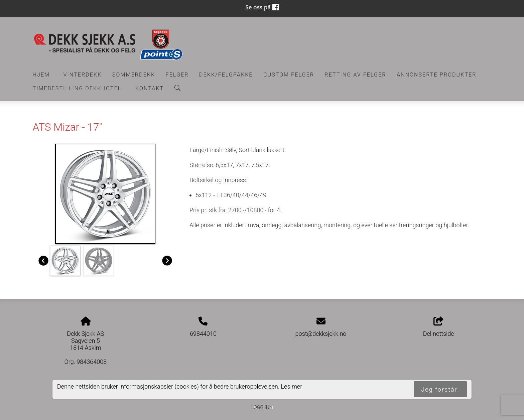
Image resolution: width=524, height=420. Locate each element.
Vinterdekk (82, 75)
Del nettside (439, 327)
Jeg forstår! (440, 389)
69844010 (203, 334)
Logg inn (262, 407)
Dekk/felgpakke (226, 75)
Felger (177, 75)
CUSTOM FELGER (289, 75)
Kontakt (150, 88)
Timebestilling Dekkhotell (79, 88)
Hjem (41, 75)
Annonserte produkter (437, 75)
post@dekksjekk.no (321, 334)
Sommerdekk (134, 75)
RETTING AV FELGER (355, 75)
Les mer (292, 386)
